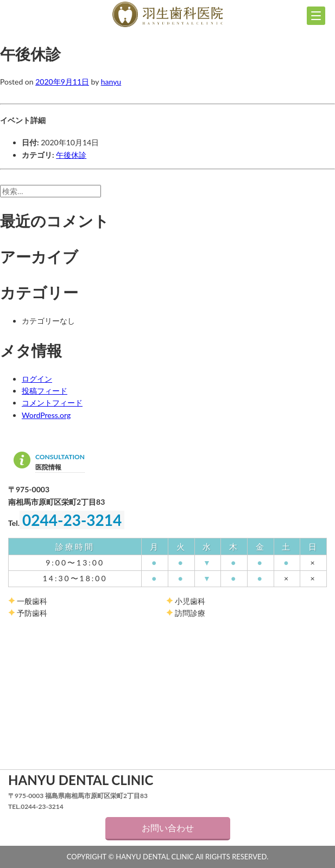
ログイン (37, 379)
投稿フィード (45, 391)
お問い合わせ (168, 828)
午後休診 (71, 155)
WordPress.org (46, 415)
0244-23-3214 (72, 520)
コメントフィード (52, 403)
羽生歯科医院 (167, 15)
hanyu (111, 82)
